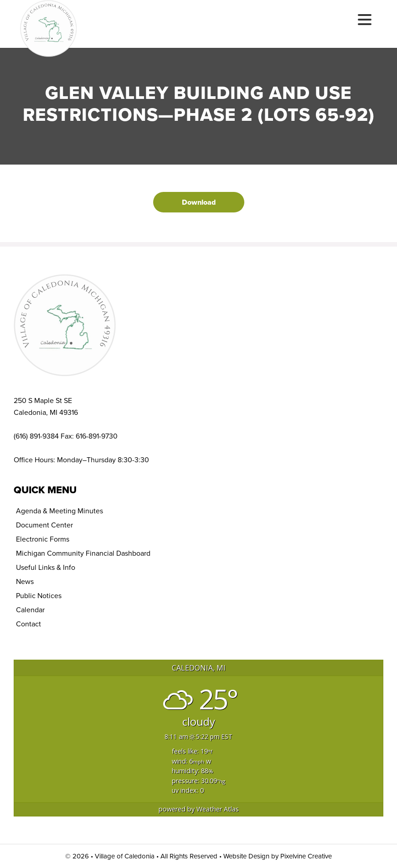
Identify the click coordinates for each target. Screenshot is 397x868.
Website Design (246, 856)
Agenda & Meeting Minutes (59, 511)
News (25, 581)
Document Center (44, 525)
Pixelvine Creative (306, 856)
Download (199, 202)
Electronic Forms (43, 539)
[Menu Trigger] (364, 19)
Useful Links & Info (46, 567)
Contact (28, 624)
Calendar (30, 610)
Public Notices (39, 596)
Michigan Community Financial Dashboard (83, 553)
